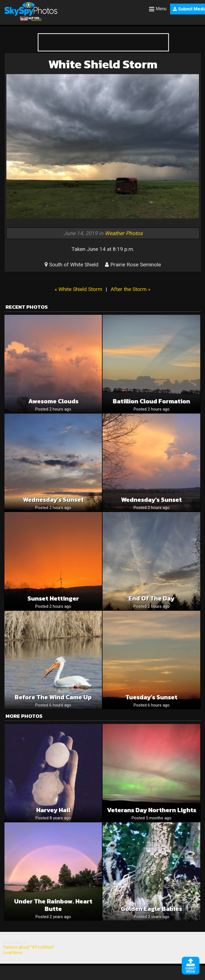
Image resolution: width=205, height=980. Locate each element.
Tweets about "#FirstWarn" (29, 947)
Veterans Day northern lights (152, 810)
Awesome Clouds (53, 401)
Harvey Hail (53, 810)
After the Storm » (130, 289)
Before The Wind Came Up (53, 697)
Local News (13, 953)
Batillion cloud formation (151, 401)
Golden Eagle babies (151, 909)
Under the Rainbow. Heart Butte (53, 905)
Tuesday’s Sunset (151, 697)
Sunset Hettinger (53, 598)
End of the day (151, 598)
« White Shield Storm (78, 289)
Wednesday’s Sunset (53, 500)
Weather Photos (124, 233)
